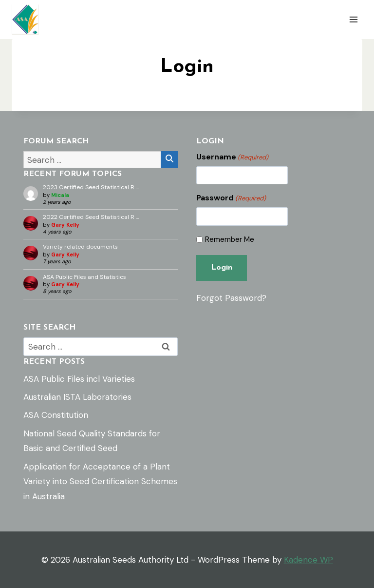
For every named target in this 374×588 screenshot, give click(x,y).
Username (232, 157)
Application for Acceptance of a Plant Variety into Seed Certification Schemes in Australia (100, 481)
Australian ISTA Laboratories (77, 397)
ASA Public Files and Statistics (84, 277)
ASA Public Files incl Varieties (79, 379)
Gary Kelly (65, 225)
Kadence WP (309, 560)
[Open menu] (353, 19)
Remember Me (230, 240)
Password (231, 198)
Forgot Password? (231, 298)
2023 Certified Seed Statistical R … (91, 187)
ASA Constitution (56, 415)
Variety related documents (80, 247)
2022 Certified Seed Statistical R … (91, 217)
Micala (60, 195)
